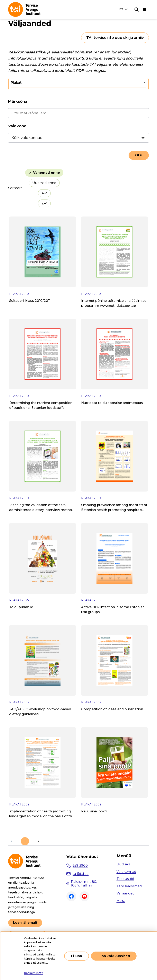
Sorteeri (15, 188)
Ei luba (77, 956)
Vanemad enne (47, 173)
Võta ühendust (82, 857)
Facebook (71, 896)
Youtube (84, 896)
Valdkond (17, 126)
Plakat (16, 83)
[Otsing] (137, 9)
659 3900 (80, 866)
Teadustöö (125, 879)
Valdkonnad (126, 872)
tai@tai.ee (81, 874)
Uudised (123, 864)
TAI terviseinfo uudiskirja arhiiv (115, 38)
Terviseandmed (129, 886)
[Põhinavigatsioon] (145, 9)
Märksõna (18, 101)
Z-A (44, 203)
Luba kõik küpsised (114, 956)
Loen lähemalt (25, 923)
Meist (121, 901)
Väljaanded (126, 893)
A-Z (44, 193)
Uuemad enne (44, 183)
